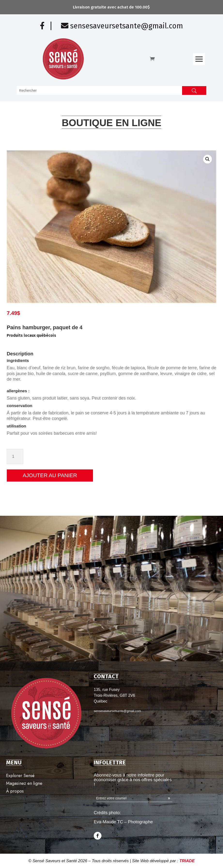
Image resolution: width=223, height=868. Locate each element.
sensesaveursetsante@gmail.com (122, 26)
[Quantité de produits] (208, 456)
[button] (168, 159)
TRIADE (187, 861)
